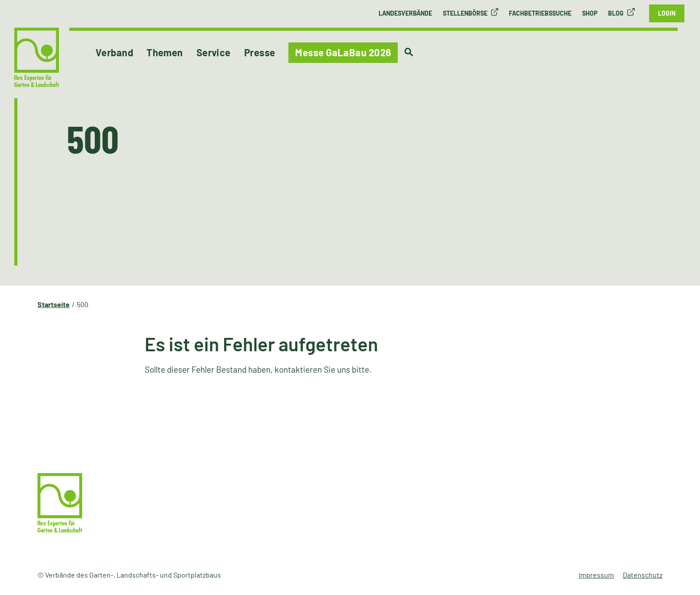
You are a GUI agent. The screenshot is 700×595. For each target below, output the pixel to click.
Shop (590, 13)
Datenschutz (643, 575)
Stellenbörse (465, 13)
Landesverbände (405, 13)
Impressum (596, 575)
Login (667, 13)
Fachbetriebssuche (540, 13)
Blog (616, 13)
